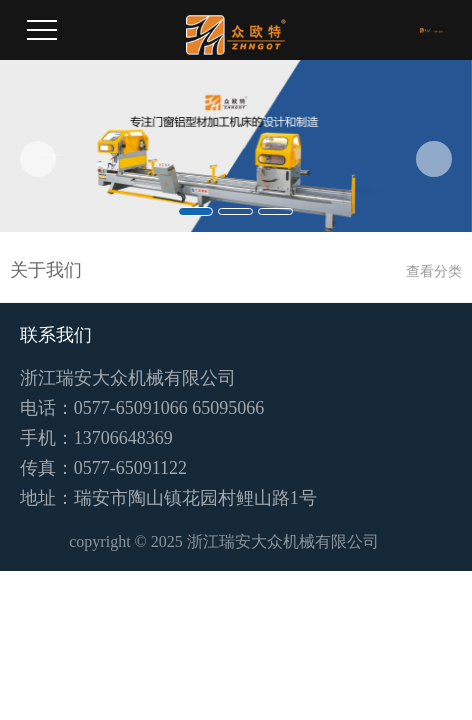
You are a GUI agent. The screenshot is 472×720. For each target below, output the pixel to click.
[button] (38, 159)
